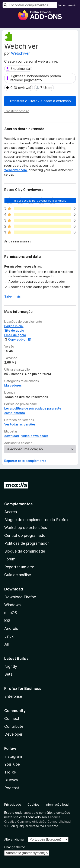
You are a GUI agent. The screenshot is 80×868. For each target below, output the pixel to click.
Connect (12, 718)
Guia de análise (18, 575)
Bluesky (11, 780)
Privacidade (13, 804)
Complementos (18, 504)
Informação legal (57, 804)
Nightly (11, 666)
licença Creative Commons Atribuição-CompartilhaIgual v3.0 (38, 821)
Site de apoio (14, 330)
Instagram (13, 756)
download (12, 436)
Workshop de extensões (26, 528)
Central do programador (25, 535)
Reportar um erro (19, 567)
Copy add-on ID (18, 339)
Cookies (33, 804)
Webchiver (20, 53)
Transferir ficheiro (17, 111)
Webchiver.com (16, 170)
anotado (29, 813)
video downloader (35, 436)
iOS (7, 621)
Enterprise (13, 696)
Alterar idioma (14, 839)
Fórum (10, 559)
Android (11, 628)
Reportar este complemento (25, 461)
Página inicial (14, 326)
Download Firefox (20, 597)
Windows (12, 605)
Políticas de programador (27, 543)
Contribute (14, 726)
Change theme (15, 847)
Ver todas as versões (20, 424)
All (7, 644)
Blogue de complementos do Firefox (36, 520)
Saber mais (12, 296)
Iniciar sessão (68, 5)
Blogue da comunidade (25, 551)
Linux (9, 636)
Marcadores (13, 385)
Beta (8, 674)
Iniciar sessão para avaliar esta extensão (40, 201)
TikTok (10, 772)
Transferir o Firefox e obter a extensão (40, 101)
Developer (13, 734)
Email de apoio (15, 335)
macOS (11, 613)
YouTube (12, 764)
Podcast (12, 788)
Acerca (11, 512)
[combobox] (30, 5)
